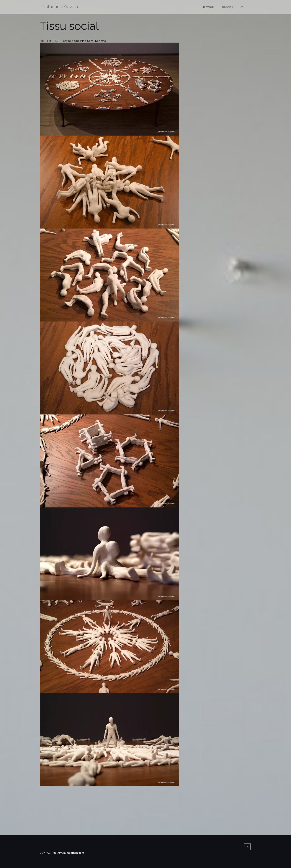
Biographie (227, 7)
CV (241, 7)
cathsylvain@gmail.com (69, 853)
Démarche (209, 7)
